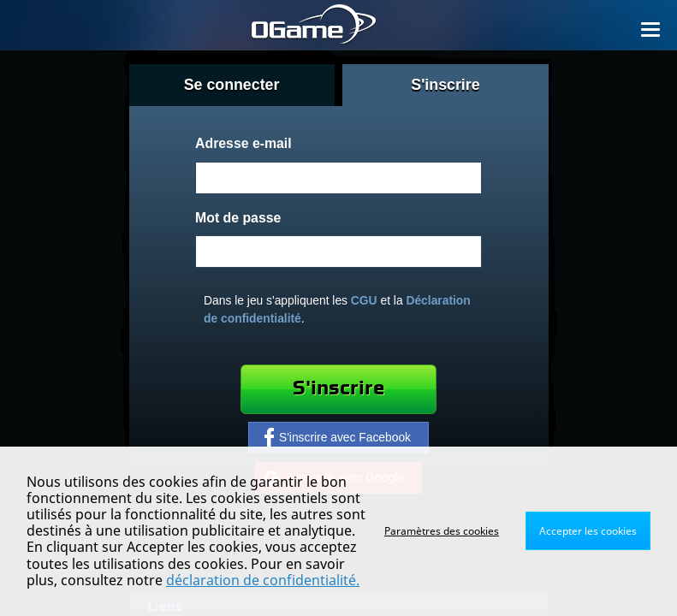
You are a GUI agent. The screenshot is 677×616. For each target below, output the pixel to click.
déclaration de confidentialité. (263, 580)
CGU (364, 300)
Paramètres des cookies (442, 531)
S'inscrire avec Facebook (338, 437)
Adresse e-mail (243, 143)
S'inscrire (338, 388)
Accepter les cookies (588, 531)
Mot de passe (238, 218)
